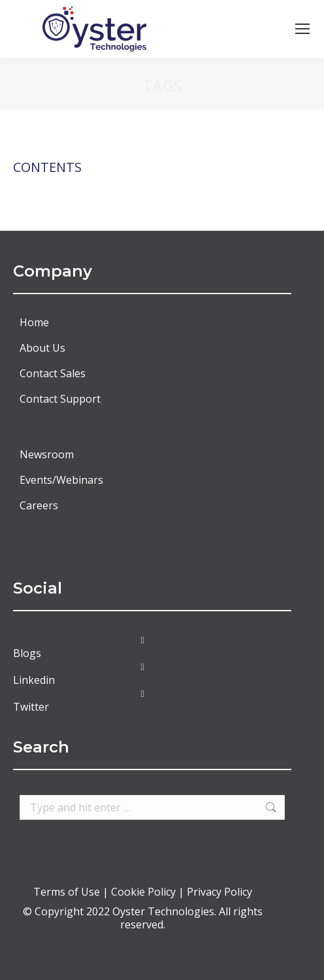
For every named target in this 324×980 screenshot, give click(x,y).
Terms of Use (68, 892)
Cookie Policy (143, 892)
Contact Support (60, 399)
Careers (39, 505)
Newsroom (47, 454)
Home (34, 322)
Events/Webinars (61, 480)
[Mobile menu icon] (302, 29)
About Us (42, 348)
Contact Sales (53, 373)
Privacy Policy (219, 892)
